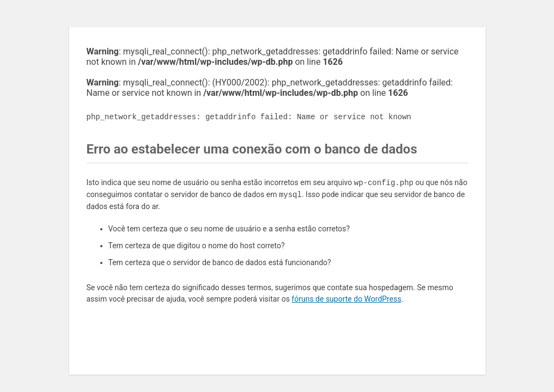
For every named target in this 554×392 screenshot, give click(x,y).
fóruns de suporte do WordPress (346, 299)
